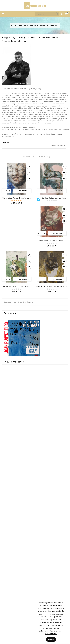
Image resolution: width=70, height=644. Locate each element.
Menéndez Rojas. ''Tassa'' (52, 241)
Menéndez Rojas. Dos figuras (17, 286)
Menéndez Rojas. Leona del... (52, 198)
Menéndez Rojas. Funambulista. (52, 286)
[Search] (47, 14)
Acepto (51, 639)
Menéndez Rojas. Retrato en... (16, 198)
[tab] (4, 142)
